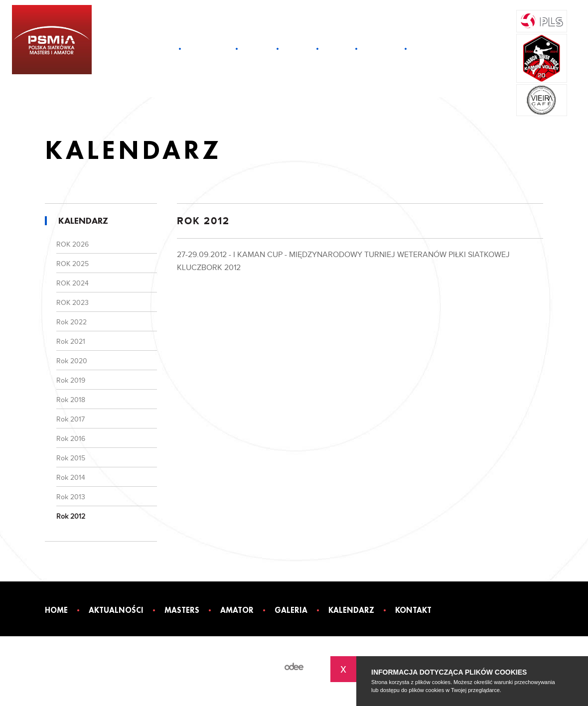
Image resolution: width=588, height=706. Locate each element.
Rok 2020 (72, 361)
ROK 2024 (73, 283)
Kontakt (427, 49)
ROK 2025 (73, 264)
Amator (297, 49)
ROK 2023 (73, 303)
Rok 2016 (71, 439)
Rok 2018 (71, 400)
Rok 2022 (72, 322)
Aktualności (208, 49)
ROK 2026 (73, 245)
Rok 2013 (71, 497)
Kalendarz (381, 49)
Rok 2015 (71, 458)
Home (164, 49)
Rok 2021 (71, 342)
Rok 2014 (71, 478)
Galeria (337, 49)
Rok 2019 (71, 381)
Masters (257, 49)
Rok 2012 (71, 517)
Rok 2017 (71, 420)
